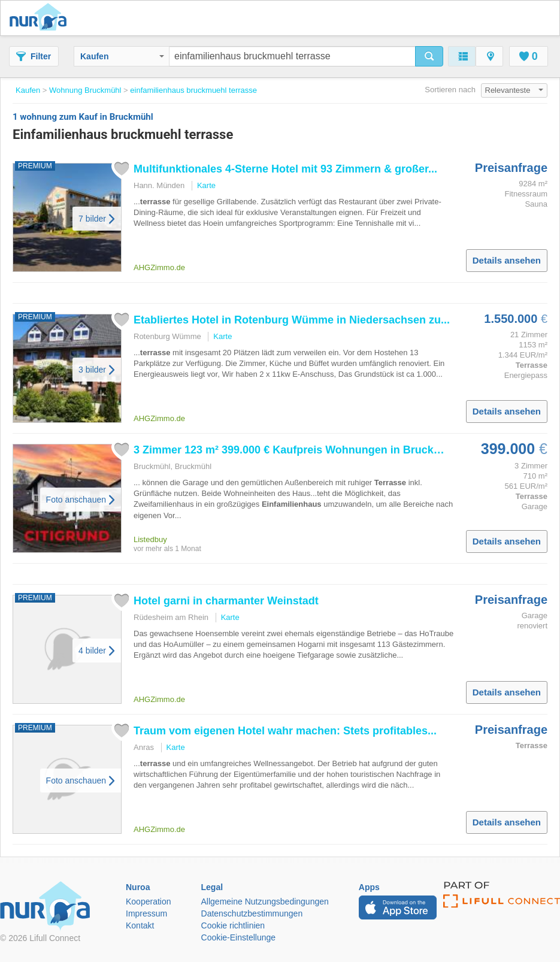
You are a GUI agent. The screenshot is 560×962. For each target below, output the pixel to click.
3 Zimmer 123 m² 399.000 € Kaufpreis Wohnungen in (296, 450)
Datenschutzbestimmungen (252, 913)
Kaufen (122, 56)
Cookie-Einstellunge (239, 937)
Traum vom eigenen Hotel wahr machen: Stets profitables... (285, 731)
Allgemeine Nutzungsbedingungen (265, 902)
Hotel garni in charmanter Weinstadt (226, 601)
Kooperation (149, 902)
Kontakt (140, 925)
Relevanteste (514, 90)
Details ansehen (507, 260)
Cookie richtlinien (233, 925)
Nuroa (41, 18)
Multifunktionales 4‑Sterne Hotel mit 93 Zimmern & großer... (285, 169)
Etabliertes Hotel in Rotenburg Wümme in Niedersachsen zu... (292, 320)
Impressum (146, 913)
